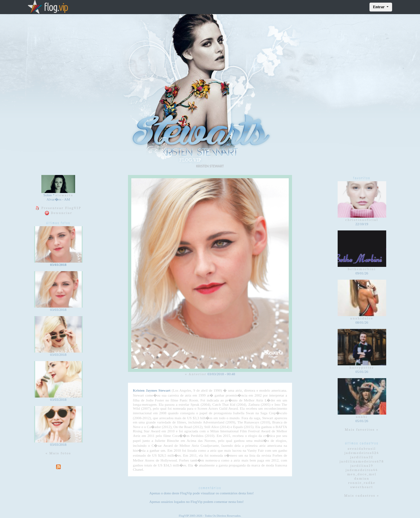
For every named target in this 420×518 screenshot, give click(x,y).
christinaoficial (362, 220)
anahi (362, 417)
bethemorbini (362, 269)
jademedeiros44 (362, 470)
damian (362, 478)
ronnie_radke (362, 483)
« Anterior (196, 374)
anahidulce (362, 318)
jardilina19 (362, 466)
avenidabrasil (362, 449)
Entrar (379, 7)
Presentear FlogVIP (58, 208)
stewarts (64, 195)
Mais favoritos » (362, 430)
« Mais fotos (58, 453)
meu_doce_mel (362, 474)
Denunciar (58, 213)
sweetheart (362, 487)
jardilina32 (362, 457)
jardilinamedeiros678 (362, 461)
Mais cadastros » (362, 496)
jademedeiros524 (362, 453)
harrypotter (362, 367)
